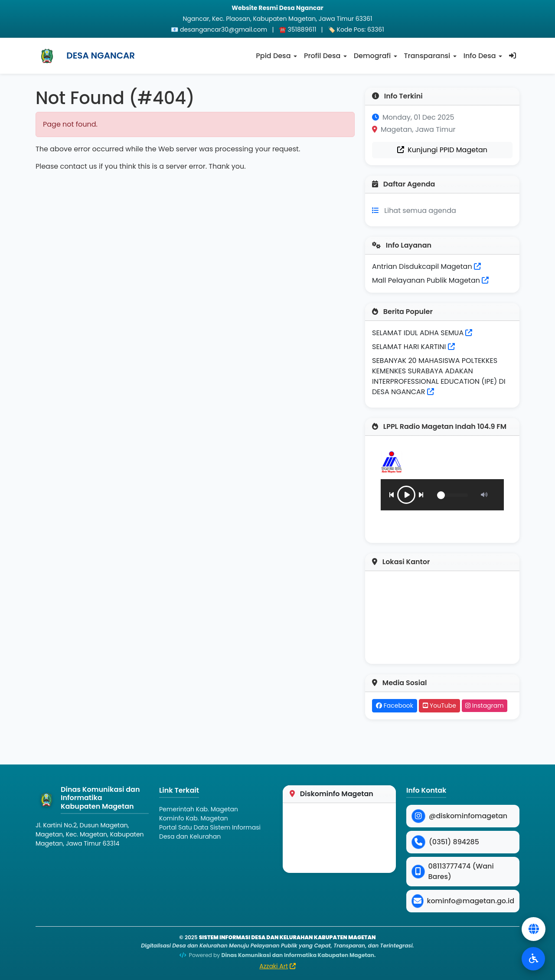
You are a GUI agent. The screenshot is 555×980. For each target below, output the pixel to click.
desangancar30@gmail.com (224, 29)
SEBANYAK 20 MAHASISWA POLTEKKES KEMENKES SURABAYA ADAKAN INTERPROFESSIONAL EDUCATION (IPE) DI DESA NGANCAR (439, 376)
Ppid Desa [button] (273, 56)
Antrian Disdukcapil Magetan (426, 266)
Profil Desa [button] (322, 56)
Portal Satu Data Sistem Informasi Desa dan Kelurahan (210, 832)
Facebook (395, 706)
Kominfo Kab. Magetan (194, 818)
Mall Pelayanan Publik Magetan (430, 280)
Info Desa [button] (480, 56)
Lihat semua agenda (420, 211)
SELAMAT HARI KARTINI (409, 347)
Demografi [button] (372, 56)
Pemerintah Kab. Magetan (199, 809)
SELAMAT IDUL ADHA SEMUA (418, 333)
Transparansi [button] (427, 56)
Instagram (485, 706)
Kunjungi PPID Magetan (442, 150)
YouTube (439, 706)
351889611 (302, 29)
